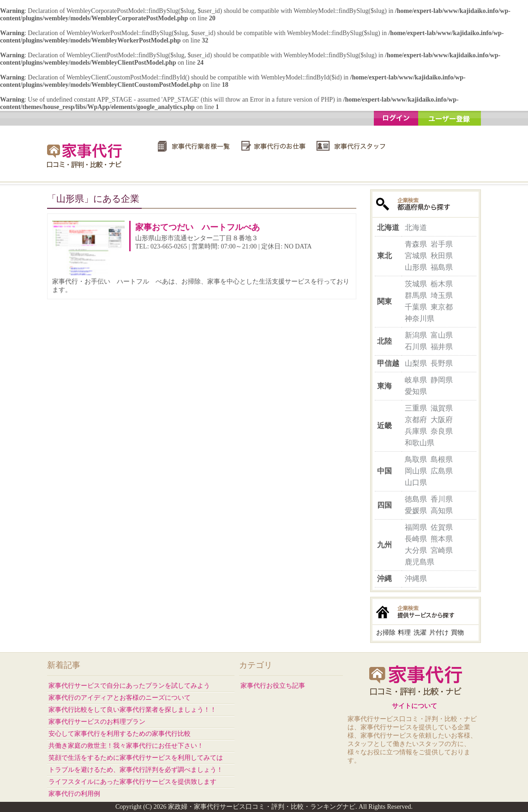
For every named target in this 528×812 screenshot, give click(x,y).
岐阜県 (416, 380)
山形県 (416, 267)
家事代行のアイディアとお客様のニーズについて (120, 698)
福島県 (442, 267)
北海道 (416, 227)
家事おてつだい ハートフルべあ (198, 227)
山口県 (416, 482)
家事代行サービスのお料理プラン (97, 722)
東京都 (442, 307)
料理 (404, 633)
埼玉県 (442, 295)
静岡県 (442, 380)
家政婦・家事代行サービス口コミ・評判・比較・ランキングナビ (86, 155)
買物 (457, 633)
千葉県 (416, 307)
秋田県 (442, 256)
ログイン (396, 118)
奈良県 (442, 431)
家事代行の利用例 (74, 794)
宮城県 (416, 256)
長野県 (442, 363)
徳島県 (416, 499)
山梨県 (416, 363)
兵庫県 (416, 431)
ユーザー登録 (450, 118)
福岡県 (416, 527)
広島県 (442, 471)
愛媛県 (416, 511)
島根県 (442, 459)
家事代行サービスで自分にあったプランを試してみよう (129, 686)
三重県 (416, 408)
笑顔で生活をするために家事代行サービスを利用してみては (136, 758)
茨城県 (416, 284)
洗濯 (420, 633)
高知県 (442, 511)
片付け (439, 633)
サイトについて (414, 706)
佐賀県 (442, 527)
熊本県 (442, 539)
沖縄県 (416, 579)
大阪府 (442, 420)
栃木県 (442, 284)
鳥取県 (416, 459)
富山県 (442, 335)
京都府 (416, 420)
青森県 (416, 244)
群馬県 (416, 295)
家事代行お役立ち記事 (273, 686)
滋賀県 (442, 408)
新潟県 (416, 335)
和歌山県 (420, 443)
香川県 (442, 499)
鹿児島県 (420, 562)
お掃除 (386, 633)
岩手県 (442, 244)
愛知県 (416, 391)
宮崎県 (442, 550)
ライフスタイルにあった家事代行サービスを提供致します (132, 782)
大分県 (416, 550)
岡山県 (416, 471)
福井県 (442, 347)
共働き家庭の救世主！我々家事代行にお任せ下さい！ (126, 746)
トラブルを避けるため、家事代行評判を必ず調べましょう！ (136, 770)
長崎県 (416, 539)
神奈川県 (420, 318)
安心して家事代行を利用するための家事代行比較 (120, 734)
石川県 (416, 347)
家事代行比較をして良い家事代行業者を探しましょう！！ (132, 710)
